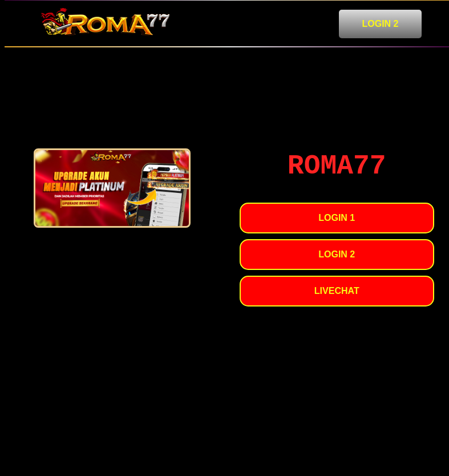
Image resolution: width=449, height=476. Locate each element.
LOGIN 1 (337, 218)
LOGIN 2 (380, 24)
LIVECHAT (337, 291)
